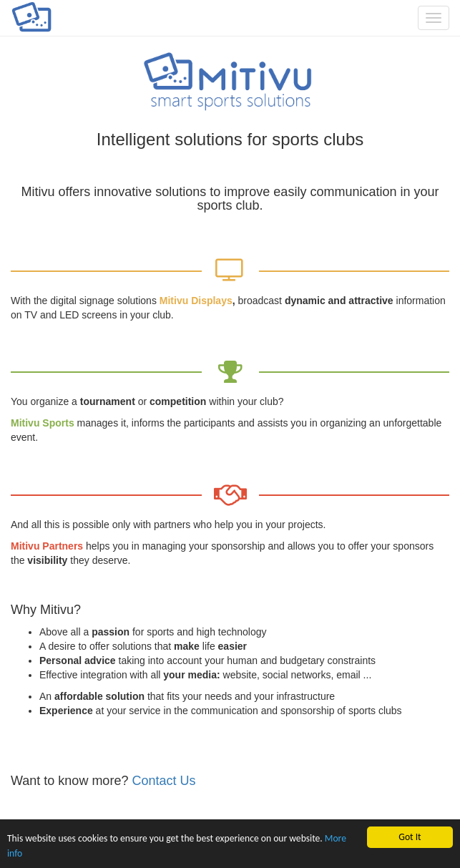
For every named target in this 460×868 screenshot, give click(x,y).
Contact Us (163, 781)
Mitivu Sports (43, 423)
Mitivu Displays (196, 301)
